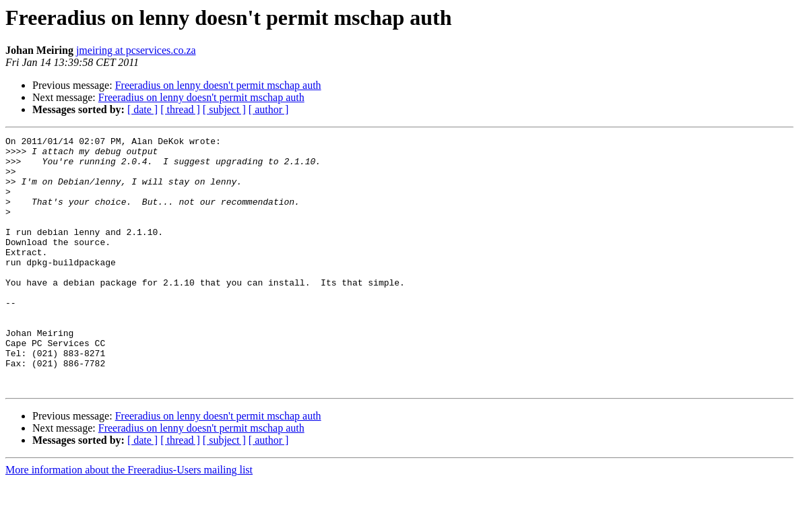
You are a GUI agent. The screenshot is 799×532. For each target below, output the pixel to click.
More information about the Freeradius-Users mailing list (129, 520)
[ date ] (142, 109)
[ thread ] (180, 109)
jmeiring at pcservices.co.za (136, 50)
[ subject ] (224, 109)
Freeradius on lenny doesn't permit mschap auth (218, 85)
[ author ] (269, 109)
